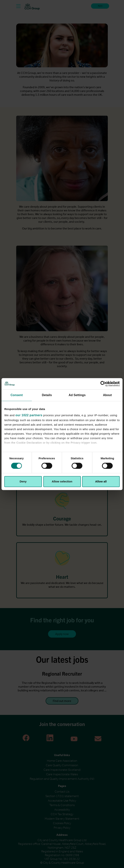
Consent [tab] (17, 395)
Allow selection (62, 481)
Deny (23, 481)
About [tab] (107, 395)
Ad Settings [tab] (77, 395)
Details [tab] (47, 395)
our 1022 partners (29, 415)
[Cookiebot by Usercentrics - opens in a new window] (103, 384)
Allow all (101, 481)
